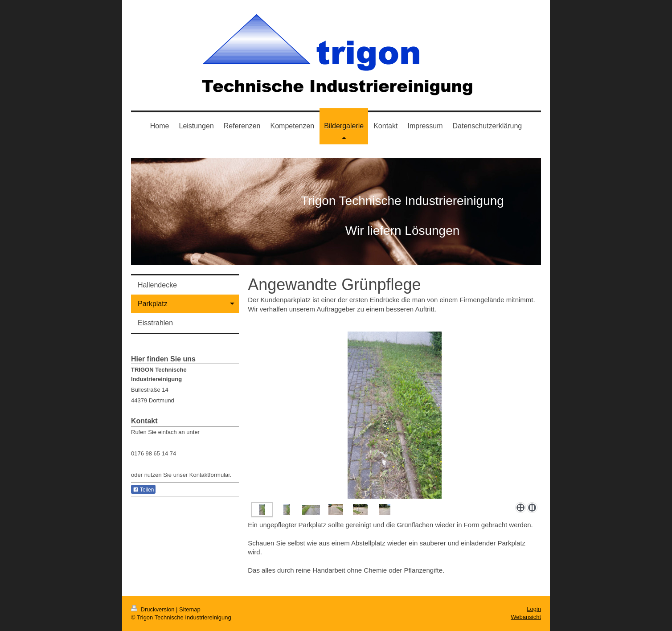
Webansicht (526, 617)
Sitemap (190, 609)
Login (534, 609)
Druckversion (154, 609)
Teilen (143, 490)
